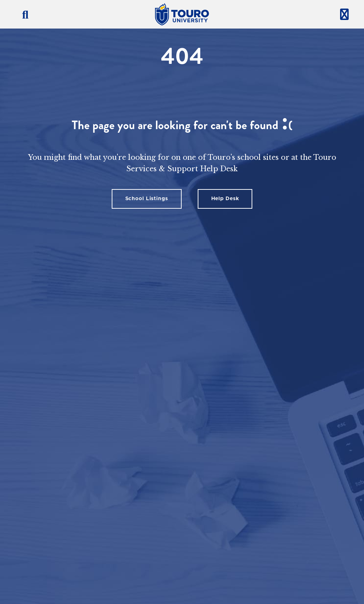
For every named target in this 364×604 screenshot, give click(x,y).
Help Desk (225, 199)
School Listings (147, 199)
